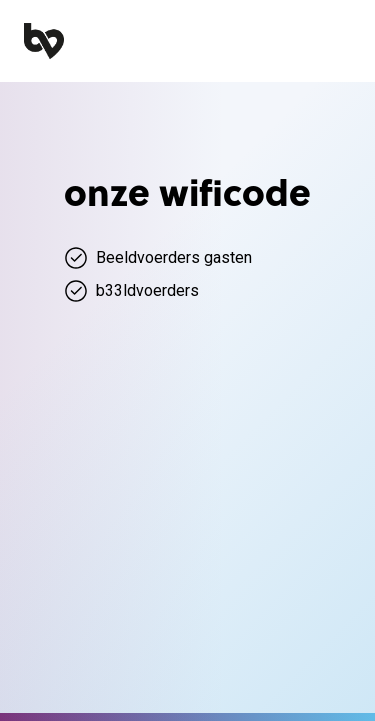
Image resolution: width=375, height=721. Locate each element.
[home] (44, 41)
